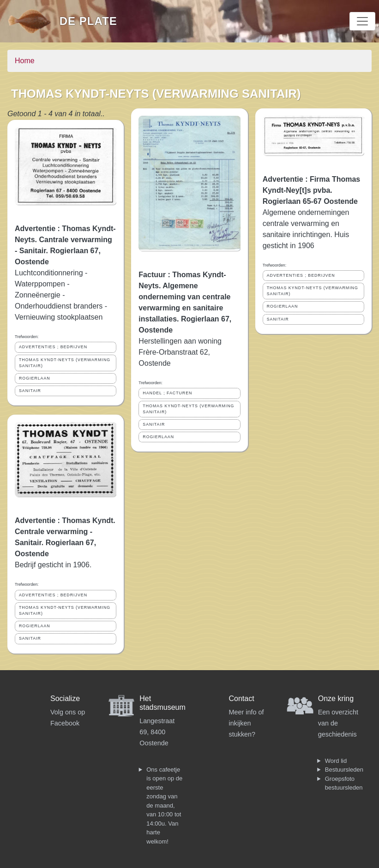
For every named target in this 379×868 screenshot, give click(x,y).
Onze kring (336, 699)
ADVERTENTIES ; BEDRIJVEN (53, 347)
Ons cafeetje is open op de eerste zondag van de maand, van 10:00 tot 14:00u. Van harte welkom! (164, 806)
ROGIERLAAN (35, 378)
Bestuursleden (344, 770)
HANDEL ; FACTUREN (167, 393)
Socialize (65, 699)
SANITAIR (30, 391)
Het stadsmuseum (162, 703)
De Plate (88, 21)
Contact (242, 699)
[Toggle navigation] (362, 21)
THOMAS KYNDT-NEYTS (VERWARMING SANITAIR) (65, 363)
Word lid (336, 761)
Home (25, 61)
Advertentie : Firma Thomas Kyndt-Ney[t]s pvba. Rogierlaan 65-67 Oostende (312, 190)
